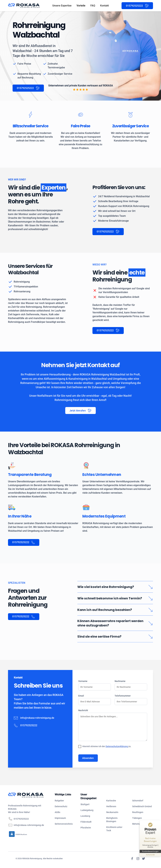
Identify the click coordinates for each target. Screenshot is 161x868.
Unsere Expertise (62, 6)
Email (81, 696)
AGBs (57, 812)
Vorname (83, 681)
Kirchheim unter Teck (114, 829)
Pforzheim (86, 828)
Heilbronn (111, 806)
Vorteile (81, 6)
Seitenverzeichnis (64, 824)
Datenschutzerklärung (117, 746)
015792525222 (21, 819)
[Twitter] (144, 859)
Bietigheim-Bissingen (112, 820)
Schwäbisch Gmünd (142, 806)
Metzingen (138, 824)
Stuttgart (85, 804)
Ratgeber (59, 801)
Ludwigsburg (87, 810)
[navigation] (29, 795)
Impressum (60, 818)
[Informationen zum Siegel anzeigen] (150, 855)
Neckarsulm (112, 812)
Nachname (120, 681)
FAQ (93, 6)
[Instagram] (138, 859)
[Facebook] (132, 859)
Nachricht (83, 710)
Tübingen (137, 818)
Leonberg (85, 816)
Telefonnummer (123, 696)
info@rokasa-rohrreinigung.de (37, 718)
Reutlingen (138, 812)
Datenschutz (61, 806)
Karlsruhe (111, 801)
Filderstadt (86, 822)
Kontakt (104, 6)
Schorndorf (138, 801)
